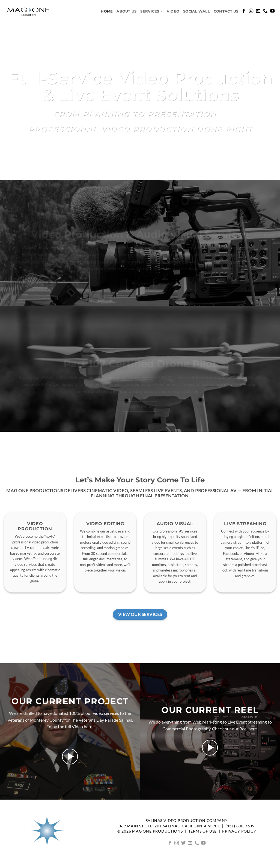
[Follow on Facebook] (244, 11)
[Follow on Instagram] (251, 11)
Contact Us (226, 11)
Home (107, 11)
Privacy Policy (239, 831)
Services (152, 11)
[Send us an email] (258, 11)
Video (173, 11)
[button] (70, 757)
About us (126, 11)
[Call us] (265, 11)
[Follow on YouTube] (272, 11)
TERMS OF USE (203, 831)
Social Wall (196, 11)
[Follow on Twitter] (183, 843)
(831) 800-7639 (240, 826)
